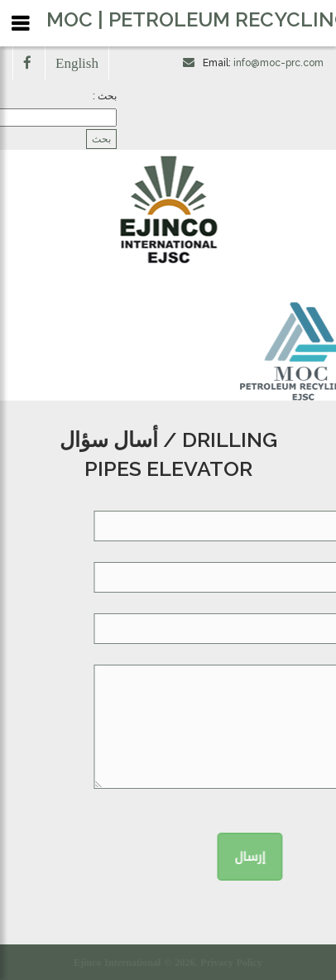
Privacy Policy (231, 963)
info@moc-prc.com (278, 63)
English (77, 62)
